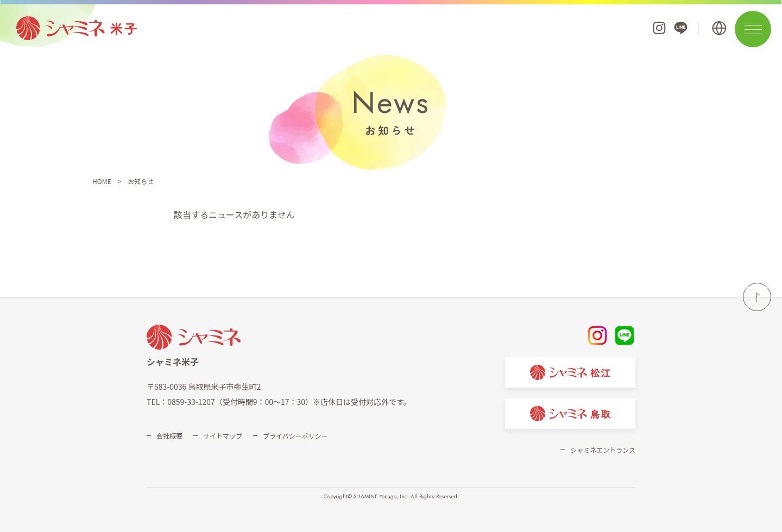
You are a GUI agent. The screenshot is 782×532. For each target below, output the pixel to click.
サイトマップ (223, 436)
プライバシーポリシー (295, 436)
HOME (102, 181)
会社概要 (169, 436)
